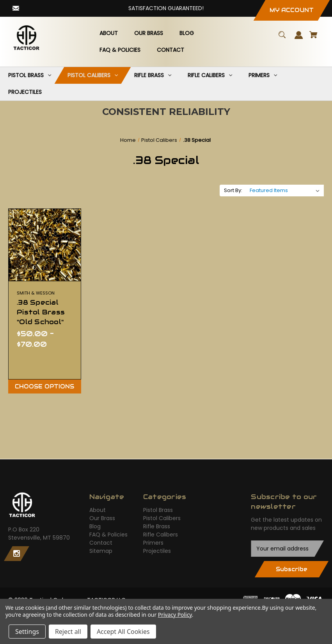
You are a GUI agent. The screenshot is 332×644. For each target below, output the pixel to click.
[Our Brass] (148, 33)
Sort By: (233, 190)
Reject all (68, 632)
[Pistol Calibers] (93, 75)
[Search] (282, 38)
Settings (27, 632)
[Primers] (263, 75)
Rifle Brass (157, 526)
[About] (108, 33)
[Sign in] (299, 39)
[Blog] (186, 33)
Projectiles (157, 551)
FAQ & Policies (108, 535)
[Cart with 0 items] (314, 38)
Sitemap (101, 551)
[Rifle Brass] (153, 75)
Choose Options (44, 386)
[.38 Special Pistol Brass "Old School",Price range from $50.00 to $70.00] (45, 245)
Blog (95, 526)
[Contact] (170, 50)
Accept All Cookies (123, 632)
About (98, 510)
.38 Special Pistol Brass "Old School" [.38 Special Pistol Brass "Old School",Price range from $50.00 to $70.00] (41, 312)
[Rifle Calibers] (210, 75)
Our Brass (102, 518)
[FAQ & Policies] (120, 50)
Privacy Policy (175, 615)
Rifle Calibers (161, 535)
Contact (101, 543)
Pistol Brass (158, 510)
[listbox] (285, 191)
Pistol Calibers (162, 518)
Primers (153, 543)
